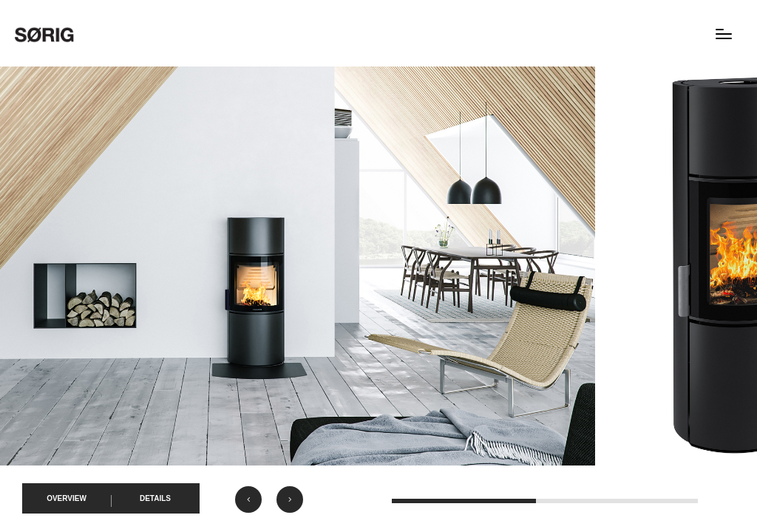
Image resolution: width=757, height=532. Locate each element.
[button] (248, 499)
